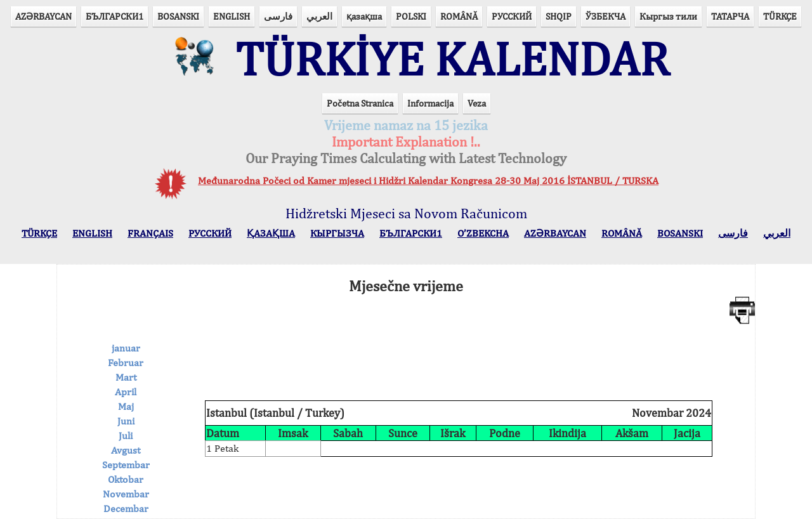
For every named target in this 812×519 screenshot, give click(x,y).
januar (126, 348)
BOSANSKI (178, 16)
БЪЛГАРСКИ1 (115, 16)
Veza (477, 103)
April (126, 392)
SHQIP (559, 16)
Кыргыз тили (668, 16)
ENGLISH (232, 16)
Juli (126, 436)
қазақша (364, 16)
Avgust (126, 450)
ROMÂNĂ (459, 16)
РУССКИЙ (512, 16)
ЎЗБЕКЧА (606, 16)
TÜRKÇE (780, 16)
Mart (126, 377)
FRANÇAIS (150, 233)
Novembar (126, 494)
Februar (126, 363)
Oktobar (126, 479)
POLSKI (411, 16)
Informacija (430, 103)
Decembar (126, 509)
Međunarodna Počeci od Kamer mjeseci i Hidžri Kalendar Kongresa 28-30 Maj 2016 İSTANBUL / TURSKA (428, 181)
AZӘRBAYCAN (43, 16)
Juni (126, 421)
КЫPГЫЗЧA (337, 233)
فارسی (278, 16)
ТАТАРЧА (730, 16)
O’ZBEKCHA (483, 233)
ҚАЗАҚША (271, 233)
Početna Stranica (360, 103)
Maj (126, 406)
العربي (319, 16)
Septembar (126, 465)
